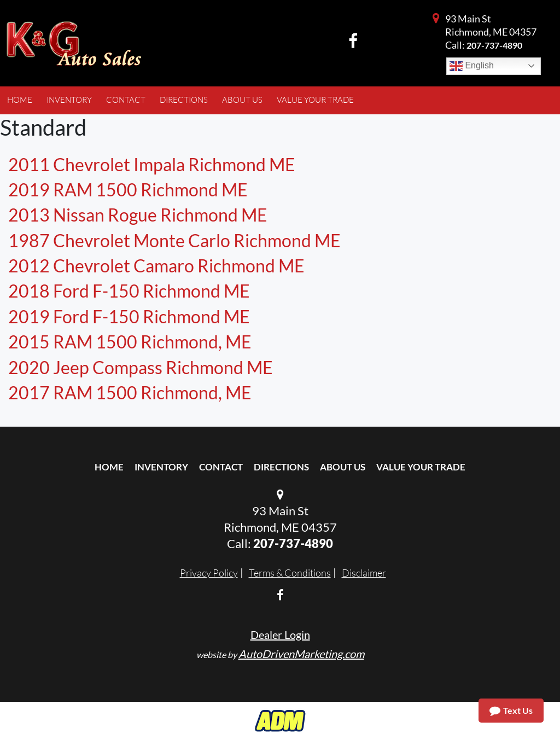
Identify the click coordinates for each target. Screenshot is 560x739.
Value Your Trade (421, 467)
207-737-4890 (494, 45)
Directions (281, 467)
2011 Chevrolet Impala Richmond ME (152, 164)
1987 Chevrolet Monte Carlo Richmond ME (174, 240)
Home (109, 467)
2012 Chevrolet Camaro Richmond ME (156, 266)
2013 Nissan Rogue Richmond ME (138, 215)
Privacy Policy (209, 573)
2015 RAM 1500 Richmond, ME (130, 342)
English (472, 66)
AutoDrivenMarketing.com (301, 654)
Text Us (511, 711)
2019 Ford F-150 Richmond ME (129, 316)
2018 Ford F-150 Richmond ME (129, 291)
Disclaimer (364, 573)
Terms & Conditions (290, 573)
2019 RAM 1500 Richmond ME (128, 190)
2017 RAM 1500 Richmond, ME (130, 392)
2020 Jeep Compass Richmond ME (141, 367)
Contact (221, 467)
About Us (343, 467)
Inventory (161, 467)
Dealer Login (280, 635)
